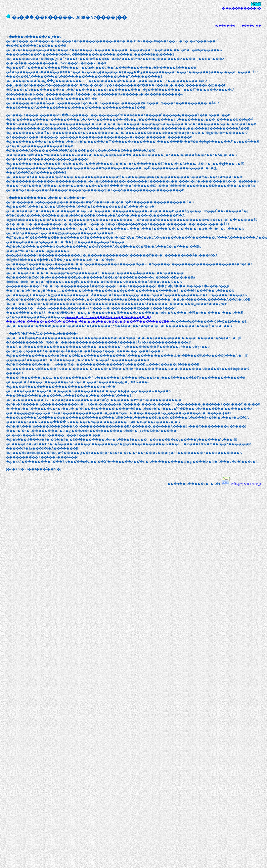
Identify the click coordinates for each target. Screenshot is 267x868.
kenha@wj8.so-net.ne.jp (245, 484)
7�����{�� (251, 26)
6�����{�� (225, 26)
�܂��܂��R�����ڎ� (241, 8)
